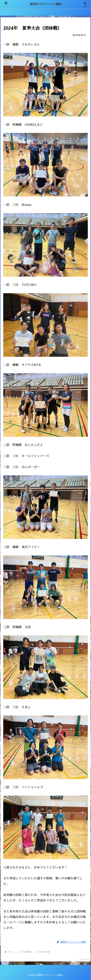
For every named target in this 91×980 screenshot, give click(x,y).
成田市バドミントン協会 (45, 4)
